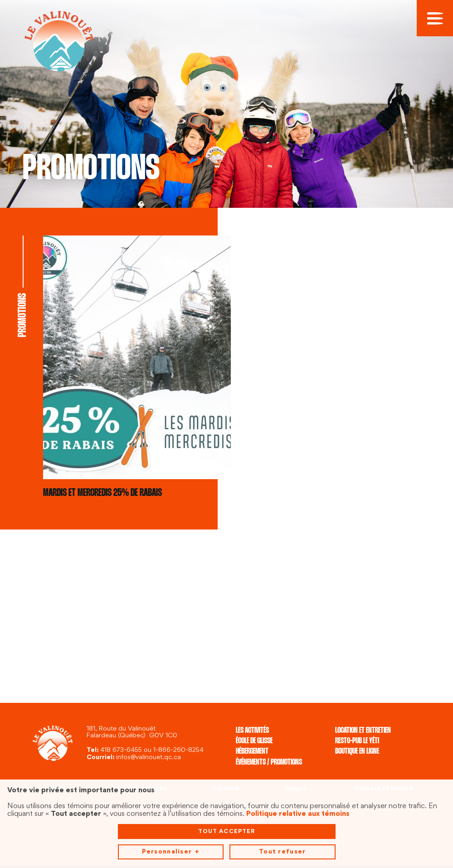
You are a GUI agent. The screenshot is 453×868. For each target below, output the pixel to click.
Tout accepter (227, 758)
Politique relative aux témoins (298, 740)
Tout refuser (282, 778)
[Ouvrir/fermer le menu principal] (435, 18)
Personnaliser (171, 779)
